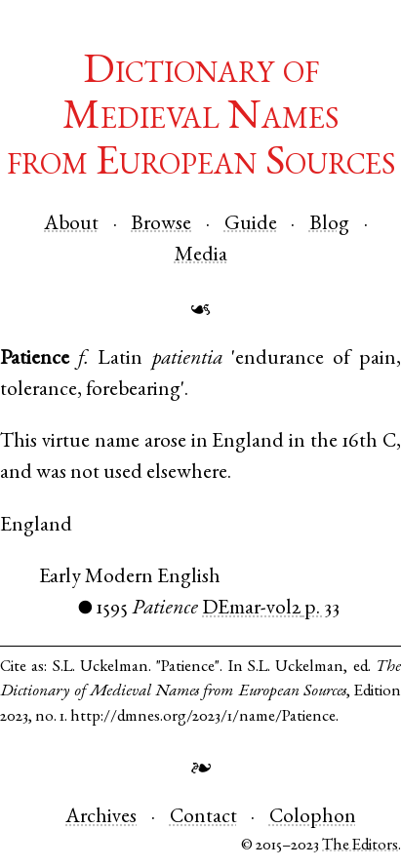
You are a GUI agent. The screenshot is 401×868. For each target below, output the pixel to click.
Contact (203, 818)
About (71, 225)
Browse (161, 225)
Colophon (313, 818)
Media (201, 256)
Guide (251, 225)
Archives (101, 818)
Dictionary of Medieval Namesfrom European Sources (201, 119)
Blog (329, 225)
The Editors (360, 846)
